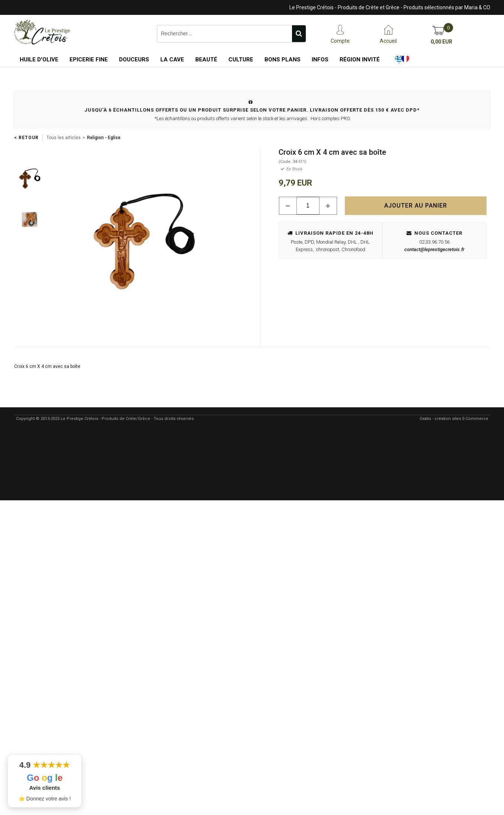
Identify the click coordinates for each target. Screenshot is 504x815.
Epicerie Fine (89, 60)
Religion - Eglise (104, 138)
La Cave (172, 60)
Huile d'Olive (39, 60)
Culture (241, 60)
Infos (320, 60)
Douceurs (134, 60)
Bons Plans (283, 60)
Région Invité (360, 60)
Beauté (206, 60)
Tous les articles (64, 138)
